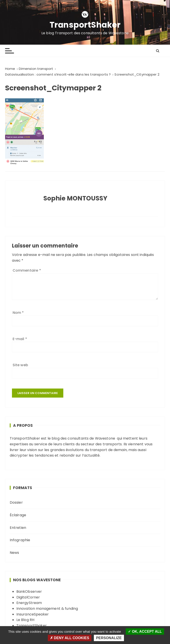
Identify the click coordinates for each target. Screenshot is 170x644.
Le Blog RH (25, 620)
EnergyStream (29, 603)
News (14, 553)
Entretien (18, 528)
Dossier (16, 502)
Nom (18, 313)
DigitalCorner (28, 597)
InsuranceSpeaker (33, 614)
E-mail (20, 339)
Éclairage (18, 515)
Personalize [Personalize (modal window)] (109, 638)
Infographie (20, 540)
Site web (20, 365)
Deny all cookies (70, 638)
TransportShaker (85, 25)
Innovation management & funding (47, 609)
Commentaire (27, 270)
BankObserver (29, 592)
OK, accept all (145, 632)
